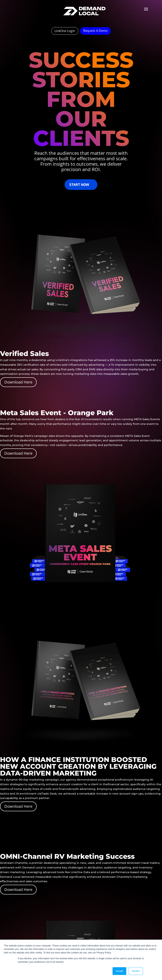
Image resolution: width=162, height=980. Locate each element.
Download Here (18, 382)
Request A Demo (95, 31)
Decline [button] (136, 971)
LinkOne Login (65, 31)
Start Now (79, 184)
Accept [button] (119, 971)
